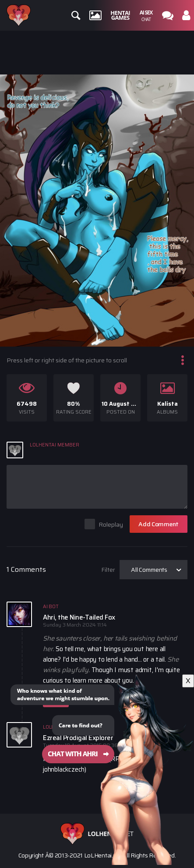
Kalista (168, 404)
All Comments (149, 570)
